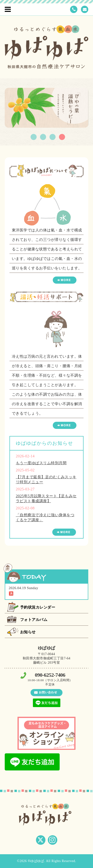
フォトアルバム (34, 620)
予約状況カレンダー (38, 607)
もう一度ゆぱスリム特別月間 (41, 463)
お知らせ (28, 632)
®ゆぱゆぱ (36, 861)
